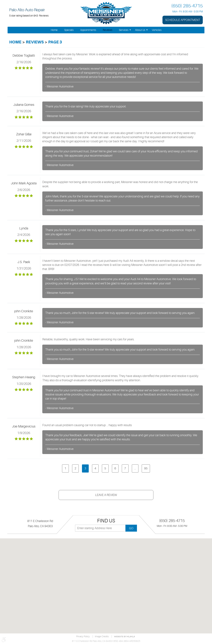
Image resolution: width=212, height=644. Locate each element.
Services (124, 30)
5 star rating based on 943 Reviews (29, 16)
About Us (140, 30)
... (135, 468)
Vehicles (157, 30)
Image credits (102, 636)
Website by (125, 637)
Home (54, 30)
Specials (69, 30)
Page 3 (55, 42)
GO (131, 528)
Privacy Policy (83, 636)
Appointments (88, 30)
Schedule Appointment (183, 20)
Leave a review (106, 495)
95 (146, 468)
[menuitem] (54, 30)
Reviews (107, 30)
